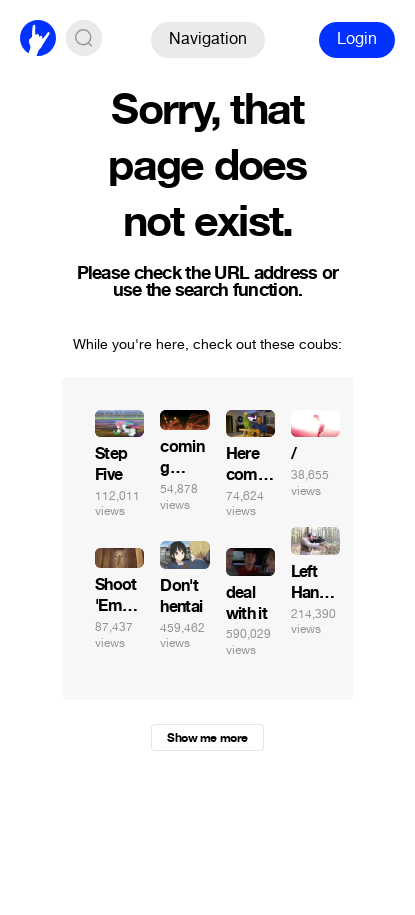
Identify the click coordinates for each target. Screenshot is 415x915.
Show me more (207, 738)
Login (357, 38)
